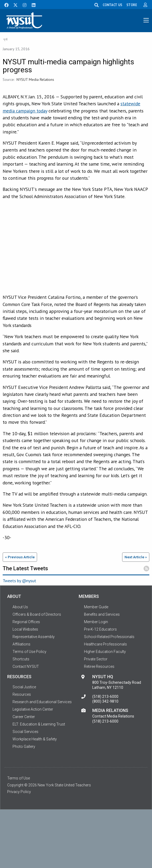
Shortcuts (21, 659)
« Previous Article (20, 557)
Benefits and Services (102, 614)
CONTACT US (112, 5)
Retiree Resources (99, 666)
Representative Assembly (34, 637)
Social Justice (24, 687)
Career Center (24, 717)
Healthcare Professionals (105, 644)
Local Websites (25, 629)
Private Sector (96, 659)
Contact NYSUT (26, 666)
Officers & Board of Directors (37, 614)
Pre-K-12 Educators (100, 629)
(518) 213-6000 (105, 697)
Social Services (25, 732)
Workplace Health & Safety (35, 739)
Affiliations (21, 644)
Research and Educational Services (42, 702)
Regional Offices (26, 622)
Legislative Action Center (33, 709)
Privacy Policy (19, 792)
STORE (132, 5)
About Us (20, 607)
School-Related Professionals (109, 637)
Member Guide (96, 607)
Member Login (96, 622)
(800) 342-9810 (105, 701)
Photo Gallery (24, 747)
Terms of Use (19, 778)
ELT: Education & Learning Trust (39, 724)
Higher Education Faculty (105, 652)
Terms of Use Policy (29, 652)
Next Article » (136, 557)
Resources (22, 694)
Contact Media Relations (113, 716)
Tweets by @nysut (19, 581)
